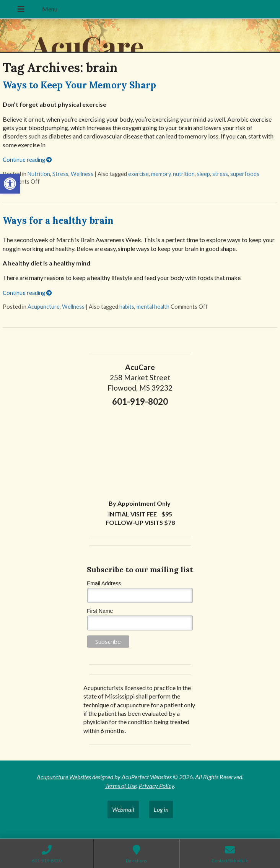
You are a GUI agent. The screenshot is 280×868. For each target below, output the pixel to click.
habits (127, 307)
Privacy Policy (156, 786)
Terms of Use (121, 786)
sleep (203, 174)
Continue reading (27, 160)
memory (161, 174)
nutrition (184, 174)
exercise (138, 174)
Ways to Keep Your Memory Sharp (79, 85)
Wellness (82, 174)
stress (220, 174)
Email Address (104, 583)
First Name (100, 611)
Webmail (123, 809)
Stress (60, 174)
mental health (153, 307)
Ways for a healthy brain (58, 221)
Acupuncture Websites (64, 777)
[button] (10, 184)
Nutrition (39, 174)
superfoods (245, 174)
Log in (161, 809)
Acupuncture (44, 307)
